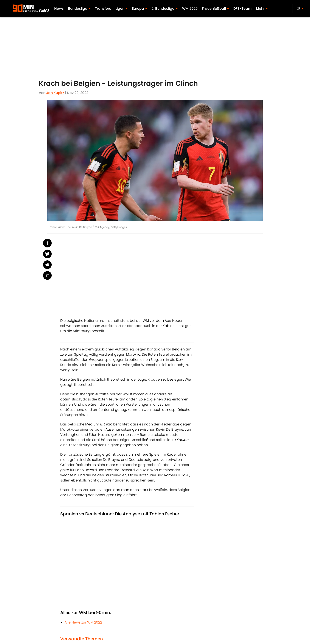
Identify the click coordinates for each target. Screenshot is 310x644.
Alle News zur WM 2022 (83, 622)
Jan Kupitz (55, 93)
